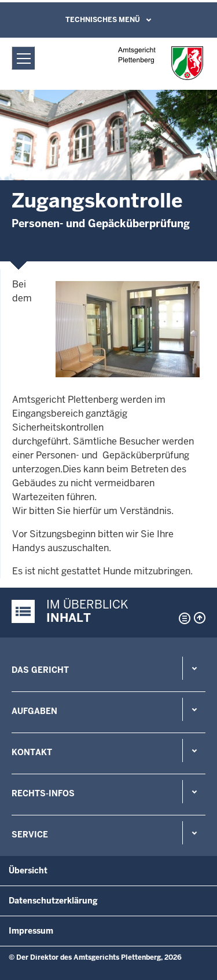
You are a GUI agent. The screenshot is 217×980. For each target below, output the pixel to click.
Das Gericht (40, 670)
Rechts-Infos (43, 793)
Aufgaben (34, 711)
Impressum (31, 931)
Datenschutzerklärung (53, 901)
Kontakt (32, 752)
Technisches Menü (103, 20)
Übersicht (28, 870)
